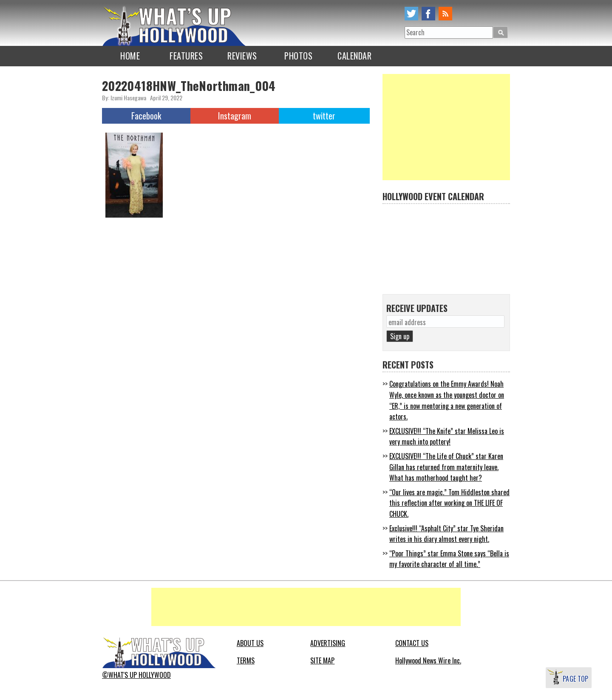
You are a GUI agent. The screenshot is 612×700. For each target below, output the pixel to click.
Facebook (146, 116)
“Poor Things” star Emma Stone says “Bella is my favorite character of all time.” (449, 559)
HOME (130, 56)
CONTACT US (412, 643)
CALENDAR (354, 56)
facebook (428, 14)
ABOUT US (250, 643)
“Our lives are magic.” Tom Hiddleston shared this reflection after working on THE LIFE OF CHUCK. (449, 503)
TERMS (246, 660)
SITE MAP (322, 660)
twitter (411, 14)
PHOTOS (298, 56)
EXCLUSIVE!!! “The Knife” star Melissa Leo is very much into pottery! (447, 436)
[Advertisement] (446, 127)
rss (445, 14)
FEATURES (186, 56)
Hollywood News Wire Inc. (428, 660)
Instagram (235, 116)
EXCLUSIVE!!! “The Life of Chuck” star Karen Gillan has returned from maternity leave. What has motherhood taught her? (446, 467)
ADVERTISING (328, 643)
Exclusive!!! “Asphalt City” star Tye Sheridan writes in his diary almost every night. (446, 534)
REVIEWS (242, 56)
